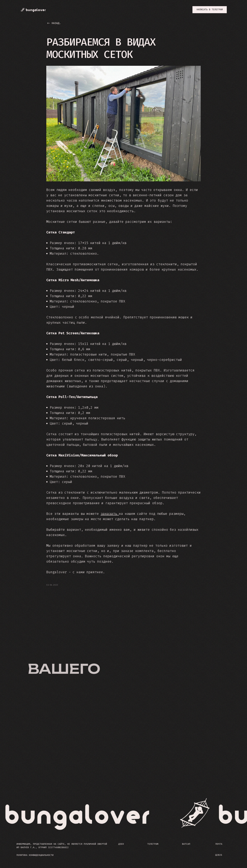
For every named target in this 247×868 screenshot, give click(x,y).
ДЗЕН (121, 845)
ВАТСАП (186, 845)
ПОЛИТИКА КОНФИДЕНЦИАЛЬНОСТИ (35, 856)
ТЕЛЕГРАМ (153, 845)
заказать (110, 514)
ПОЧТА (219, 845)
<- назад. (54, 23)
